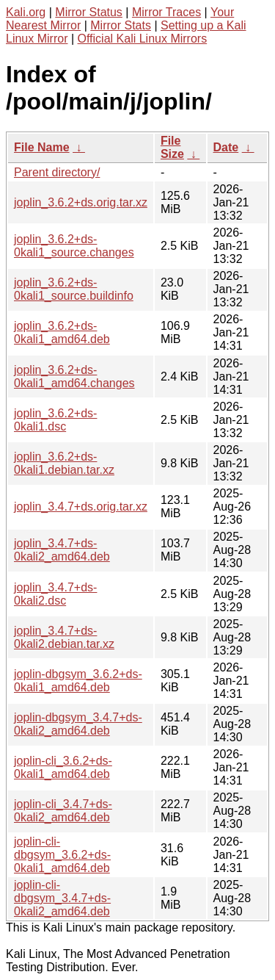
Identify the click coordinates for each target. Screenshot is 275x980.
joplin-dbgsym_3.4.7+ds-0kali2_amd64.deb (78, 724)
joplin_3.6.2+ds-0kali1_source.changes (74, 246)
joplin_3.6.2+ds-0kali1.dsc (55, 420)
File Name (42, 147)
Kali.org (26, 12)
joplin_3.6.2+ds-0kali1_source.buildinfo (74, 289)
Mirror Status (89, 12)
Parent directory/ (57, 172)
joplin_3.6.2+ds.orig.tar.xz (81, 202)
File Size (172, 147)
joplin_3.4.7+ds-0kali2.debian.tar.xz (64, 637)
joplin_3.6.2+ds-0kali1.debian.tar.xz (64, 463)
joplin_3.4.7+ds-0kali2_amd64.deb (62, 550)
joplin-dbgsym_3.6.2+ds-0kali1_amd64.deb (78, 681)
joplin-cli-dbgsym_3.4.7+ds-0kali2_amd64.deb (62, 898)
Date (226, 147)
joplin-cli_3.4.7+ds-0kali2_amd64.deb (63, 811)
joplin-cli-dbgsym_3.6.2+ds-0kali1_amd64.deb (62, 855)
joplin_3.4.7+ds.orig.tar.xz (81, 507)
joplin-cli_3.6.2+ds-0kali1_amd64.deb (63, 767)
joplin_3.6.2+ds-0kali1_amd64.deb (62, 332)
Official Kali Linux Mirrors (143, 39)
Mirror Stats (121, 25)
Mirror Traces (166, 12)
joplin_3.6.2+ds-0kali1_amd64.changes (74, 376)
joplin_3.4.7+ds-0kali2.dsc (55, 594)
